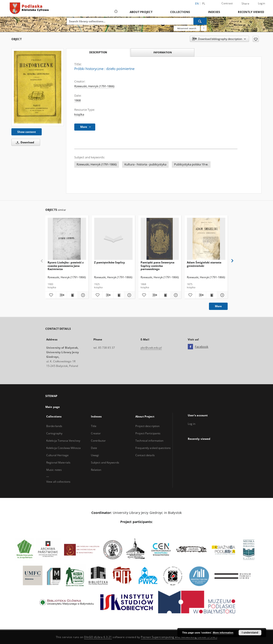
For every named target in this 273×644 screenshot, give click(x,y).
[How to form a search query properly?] (204, 28)
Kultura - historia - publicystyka (145, 164)
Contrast (227, 3)
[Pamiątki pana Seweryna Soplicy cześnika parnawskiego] (160, 239)
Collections (180, 12)
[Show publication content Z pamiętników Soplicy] (119, 295)
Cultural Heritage (57, 455)
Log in (192, 424)
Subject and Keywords (105, 462)
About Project (141, 12)
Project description (147, 426)
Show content (27, 132)
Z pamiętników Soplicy (109, 262)
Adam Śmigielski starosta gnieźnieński (204, 264)
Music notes (54, 470)
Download (24, 142)
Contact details (145, 455)
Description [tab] (98, 52)
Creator (96, 433)
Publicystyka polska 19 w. (191, 164)
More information (223, 633)
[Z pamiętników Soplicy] (113, 239)
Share (245, 4)
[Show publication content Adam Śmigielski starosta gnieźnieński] (211, 295)
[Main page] (116, 12)
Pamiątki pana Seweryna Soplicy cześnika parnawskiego (157, 266)
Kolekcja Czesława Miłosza (63, 448)
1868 (77, 100)
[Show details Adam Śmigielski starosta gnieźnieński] (222, 295)
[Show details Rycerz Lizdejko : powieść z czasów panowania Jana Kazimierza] (82, 295)
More (218, 306)
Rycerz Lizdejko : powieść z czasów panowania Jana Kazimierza (66, 266)
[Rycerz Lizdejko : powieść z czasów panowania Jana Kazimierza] (67, 239)
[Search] (200, 21)
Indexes (214, 12)
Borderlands (54, 426)
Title (94, 426)
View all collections (58, 482)
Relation (96, 470)
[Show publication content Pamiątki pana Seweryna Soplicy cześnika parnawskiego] (165, 295)
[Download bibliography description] (61, 295)
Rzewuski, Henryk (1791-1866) (94, 86)
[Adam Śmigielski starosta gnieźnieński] (206, 239)
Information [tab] (163, 52)
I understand (250, 633)
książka (79, 115)
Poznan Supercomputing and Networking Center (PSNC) (179, 637)
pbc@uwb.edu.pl (151, 348)
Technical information (149, 441)
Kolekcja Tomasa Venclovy (63, 441)
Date (94, 448)
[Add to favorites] (256, 39)
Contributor (98, 441)
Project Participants (148, 433)
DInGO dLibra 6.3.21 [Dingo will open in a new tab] (98, 637)
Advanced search (187, 28)
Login (261, 3)
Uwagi (95, 455)
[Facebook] (190, 347)
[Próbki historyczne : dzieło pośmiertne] (38, 87)
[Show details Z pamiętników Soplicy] (129, 295)
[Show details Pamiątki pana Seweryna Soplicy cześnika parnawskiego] (175, 295)
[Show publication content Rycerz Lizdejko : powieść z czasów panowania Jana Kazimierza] (72, 295)
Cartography (54, 433)
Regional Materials (58, 462)
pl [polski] (204, 4)
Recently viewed (251, 12)
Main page (53, 407)
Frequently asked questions (153, 448)
